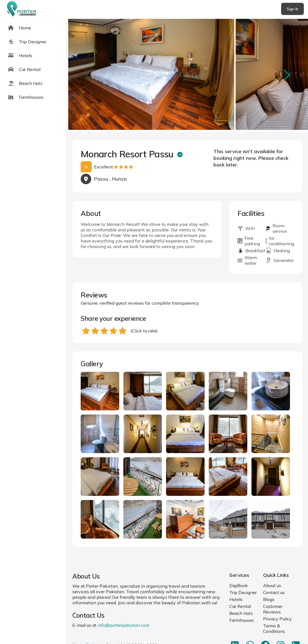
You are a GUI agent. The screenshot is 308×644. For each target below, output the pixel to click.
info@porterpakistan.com (124, 625)
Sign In (292, 9)
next (286, 75)
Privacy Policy (278, 619)
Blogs (269, 599)
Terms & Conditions (274, 628)
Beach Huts (241, 613)
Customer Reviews (273, 609)
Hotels (236, 599)
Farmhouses (242, 620)
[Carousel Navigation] (187, 75)
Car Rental (240, 606)
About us (272, 585)
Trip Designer (243, 592)
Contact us (274, 592)
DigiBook (239, 585)
